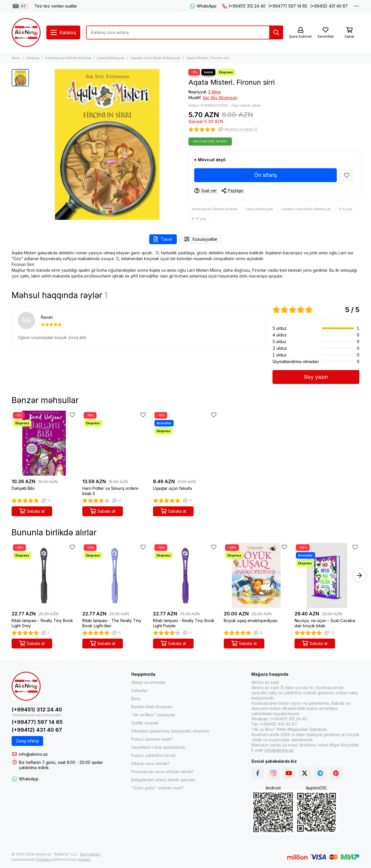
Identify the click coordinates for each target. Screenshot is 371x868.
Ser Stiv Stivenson (220, 98)
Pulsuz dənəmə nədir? (152, 739)
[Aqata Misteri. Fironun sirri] (107, 144)
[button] (359, 575)
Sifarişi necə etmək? (150, 763)
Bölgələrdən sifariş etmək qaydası (163, 780)
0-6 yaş (345, 209)
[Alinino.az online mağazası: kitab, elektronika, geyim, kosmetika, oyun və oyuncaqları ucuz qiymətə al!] (26, 32)
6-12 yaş (199, 219)
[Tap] (276, 32)
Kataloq (33, 58)
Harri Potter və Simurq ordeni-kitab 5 (111, 491)
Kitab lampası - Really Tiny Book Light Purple (184, 623)
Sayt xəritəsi (90, 854)
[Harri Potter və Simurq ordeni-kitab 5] (115, 443)
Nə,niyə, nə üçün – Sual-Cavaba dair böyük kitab (325, 623)
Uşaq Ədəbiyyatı (111, 58)
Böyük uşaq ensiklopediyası (251, 620)
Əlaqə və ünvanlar (148, 682)
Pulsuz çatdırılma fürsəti (153, 755)
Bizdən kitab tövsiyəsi (152, 707)
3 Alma (214, 92)
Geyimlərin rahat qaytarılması (158, 747)
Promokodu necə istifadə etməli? (162, 772)
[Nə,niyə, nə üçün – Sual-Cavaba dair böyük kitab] (327, 575)
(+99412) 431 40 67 (329, 6)
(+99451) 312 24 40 (244, 6)
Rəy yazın (316, 377)
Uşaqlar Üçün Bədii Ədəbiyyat (155, 58)
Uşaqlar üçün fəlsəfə (172, 488)
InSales (84, 859)
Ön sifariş (266, 175)
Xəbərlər (139, 690)
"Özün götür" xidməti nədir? (158, 788)
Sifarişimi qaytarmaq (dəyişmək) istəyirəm (170, 731)
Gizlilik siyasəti (145, 723)
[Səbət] (349, 33)
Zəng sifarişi (27, 741)
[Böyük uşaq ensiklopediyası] (256, 575)
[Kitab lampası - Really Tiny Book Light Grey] (44, 575)
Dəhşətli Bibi (23, 488)
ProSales (43, 859)
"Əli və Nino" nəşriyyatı (153, 715)
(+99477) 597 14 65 (288, 6)
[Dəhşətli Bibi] (44, 443)
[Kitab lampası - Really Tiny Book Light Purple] (185, 575)
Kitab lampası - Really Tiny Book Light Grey (42, 623)
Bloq (136, 698)
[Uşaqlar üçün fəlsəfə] (185, 443)
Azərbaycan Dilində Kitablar (68, 58)
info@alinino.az (33, 754)
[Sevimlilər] (325, 33)
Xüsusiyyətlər (201, 239)
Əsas (16, 58)
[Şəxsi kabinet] (300, 33)
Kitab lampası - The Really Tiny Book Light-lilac (112, 623)
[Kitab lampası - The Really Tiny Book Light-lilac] (115, 575)
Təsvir (163, 239)
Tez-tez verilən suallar (56, 6)
